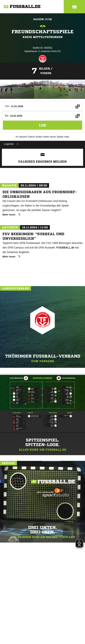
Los (42, 125)
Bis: (7, 116)
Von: (7, 106)
